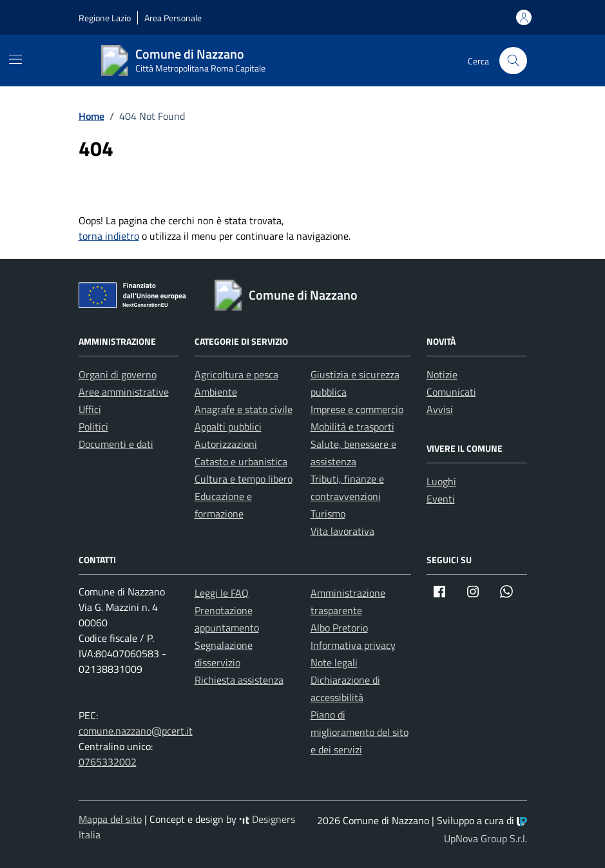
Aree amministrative (124, 392)
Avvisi (440, 409)
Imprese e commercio (357, 409)
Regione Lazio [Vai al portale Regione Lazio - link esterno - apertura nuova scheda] (105, 18)
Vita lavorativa (342, 531)
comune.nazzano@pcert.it (136, 731)
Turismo (328, 514)
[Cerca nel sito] (513, 61)
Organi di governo (118, 374)
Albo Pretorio (339, 628)
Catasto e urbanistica (241, 461)
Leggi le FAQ (222, 593)
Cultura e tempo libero (244, 479)
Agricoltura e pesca (236, 374)
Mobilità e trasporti (352, 427)
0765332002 (108, 762)
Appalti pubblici (228, 427)
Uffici (90, 409)
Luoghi (441, 481)
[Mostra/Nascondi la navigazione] (15, 59)
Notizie (442, 374)
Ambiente (216, 392)
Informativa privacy (353, 645)
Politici (93, 427)
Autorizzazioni (226, 444)
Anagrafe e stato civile (244, 409)
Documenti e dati (116, 444)
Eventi (441, 499)
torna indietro (109, 236)
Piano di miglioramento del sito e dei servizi (360, 732)
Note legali (334, 662)
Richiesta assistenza (239, 680)
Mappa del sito (110, 819)
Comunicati (451, 392)
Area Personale (173, 18)
